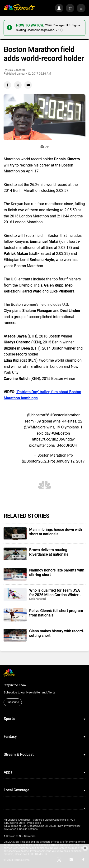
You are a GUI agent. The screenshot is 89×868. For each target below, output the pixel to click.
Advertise (25, 820)
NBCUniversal (27, 836)
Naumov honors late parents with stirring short (57, 572)
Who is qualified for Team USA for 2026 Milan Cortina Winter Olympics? (54, 593)
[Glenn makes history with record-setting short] (15, 635)
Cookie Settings (28, 829)
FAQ (71, 820)
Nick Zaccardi (16, 70)
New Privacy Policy (69, 826)
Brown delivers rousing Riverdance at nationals (49, 552)
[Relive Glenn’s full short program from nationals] (15, 615)
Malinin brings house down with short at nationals (56, 532)
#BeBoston (61, 433)
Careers (37, 820)
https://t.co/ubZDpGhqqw (53, 439)
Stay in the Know (15, 685)
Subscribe (13, 702)
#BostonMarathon (65, 415)
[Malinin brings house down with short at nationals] (15, 534)
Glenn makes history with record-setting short (57, 633)
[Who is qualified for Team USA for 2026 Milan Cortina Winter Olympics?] (15, 594)
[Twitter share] (18, 85)
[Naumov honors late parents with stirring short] (15, 574)
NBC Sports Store (14, 823)
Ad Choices (10, 820)
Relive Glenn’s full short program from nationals (56, 613)
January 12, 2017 (70, 461)
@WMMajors (35, 427)
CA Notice (10, 829)
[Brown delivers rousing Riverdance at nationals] (15, 554)
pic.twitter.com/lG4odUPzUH (53, 445)
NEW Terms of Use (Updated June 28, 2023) (30, 826)
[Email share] (28, 85)
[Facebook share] (7, 85)
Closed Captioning (55, 820)
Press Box (33, 823)
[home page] (19, 8)
